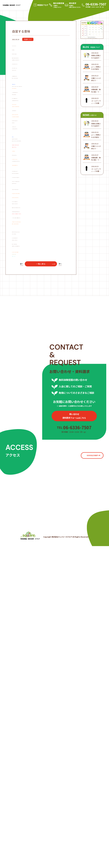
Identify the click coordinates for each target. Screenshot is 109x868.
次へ (60, 568)
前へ (22, 568)
